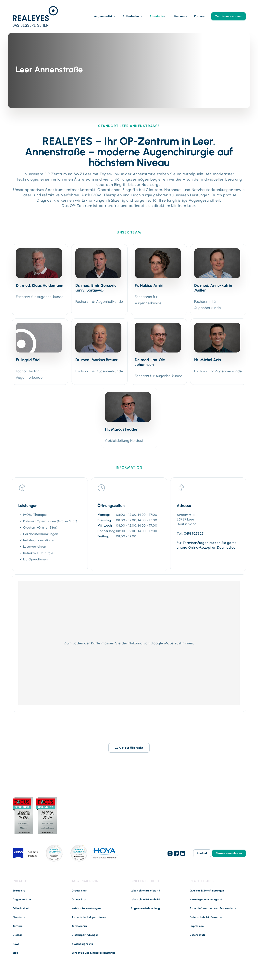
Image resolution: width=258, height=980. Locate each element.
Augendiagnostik (82, 944)
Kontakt (202, 853)
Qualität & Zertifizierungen (207, 890)
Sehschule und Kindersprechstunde (94, 953)
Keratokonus (79, 926)
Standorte (157, 16)
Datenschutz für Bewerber (206, 917)
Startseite (19, 890)
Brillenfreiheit (132, 16)
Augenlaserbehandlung (145, 908)
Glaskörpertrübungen (85, 935)
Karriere (199, 16)
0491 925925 (194, 533)
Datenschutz (198, 935)
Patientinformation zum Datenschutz (213, 908)
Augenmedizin (104, 16)
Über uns (179, 16)
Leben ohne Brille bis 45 (145, 890)
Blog (15, 953)
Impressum (197, 926)
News (16, 944)
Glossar (17, 935)
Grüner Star (79, 899)
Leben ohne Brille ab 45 (145, 899)
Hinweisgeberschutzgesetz (207, 899)
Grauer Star (79, 890)
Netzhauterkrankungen (86, 908)
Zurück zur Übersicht (129, 748)
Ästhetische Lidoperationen (89, 917)
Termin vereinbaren (228, 16)
